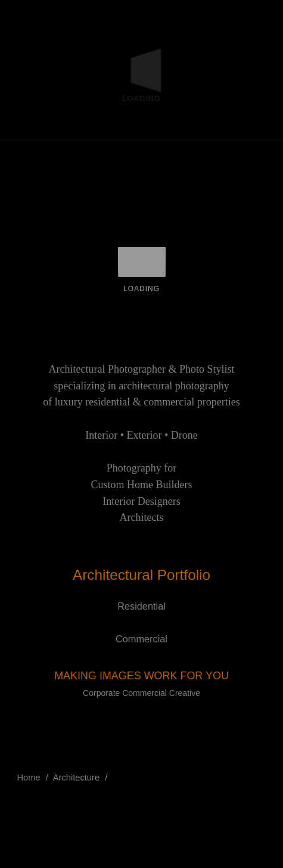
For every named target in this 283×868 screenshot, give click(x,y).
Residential (141, 606)
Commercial (141, 639)
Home (29, 778)
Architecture (76, 778)
